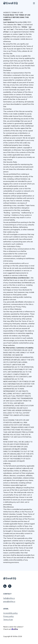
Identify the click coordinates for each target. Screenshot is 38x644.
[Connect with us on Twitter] (10, 586)
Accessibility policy (10, 613)
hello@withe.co (9, 598)
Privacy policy (8, 616)
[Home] (11, 3)
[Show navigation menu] (34, 3)
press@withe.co (9, 601)
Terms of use (8, 619)
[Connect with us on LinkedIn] (5, 586)
